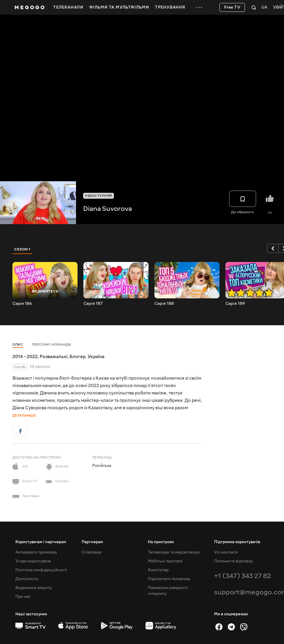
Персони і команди (52, 345)
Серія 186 (22, 304)
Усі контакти (226, 552)
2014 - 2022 (25, 357)
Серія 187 (93, 304)
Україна (96, 357)
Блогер (78, 357)
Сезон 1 (22, 249)
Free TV (232, 7)
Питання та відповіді (234, 561)
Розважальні (54, 357)
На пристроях (161, 542)
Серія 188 (164, 304)
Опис (18, 345)
